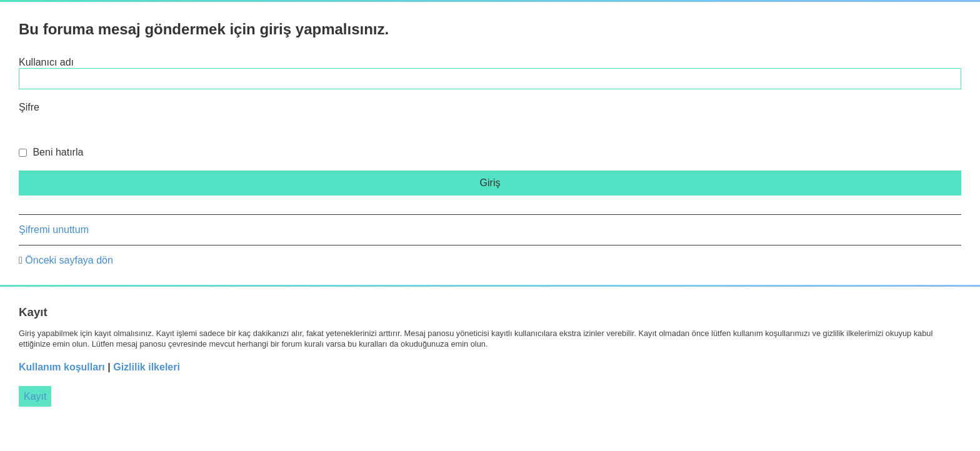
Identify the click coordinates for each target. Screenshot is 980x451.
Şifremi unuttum (54, 230)
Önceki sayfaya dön (69, 260)
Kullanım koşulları (62, 367)
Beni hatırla (51, 152)
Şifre (29, 107)
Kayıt (35, 396)
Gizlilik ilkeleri (147, 367)
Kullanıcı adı (46, 62)
